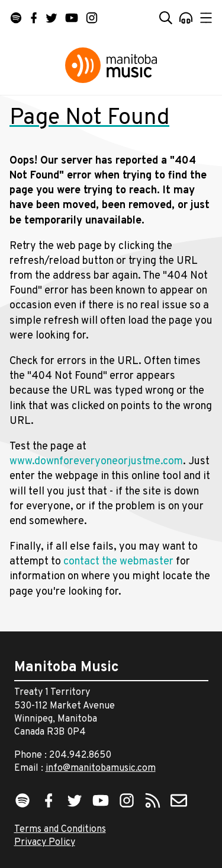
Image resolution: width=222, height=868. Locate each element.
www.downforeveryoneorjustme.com (96, 462)
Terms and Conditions (60, 829)
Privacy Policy (45, 843)
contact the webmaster (118, 562)
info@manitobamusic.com (101, 768)
